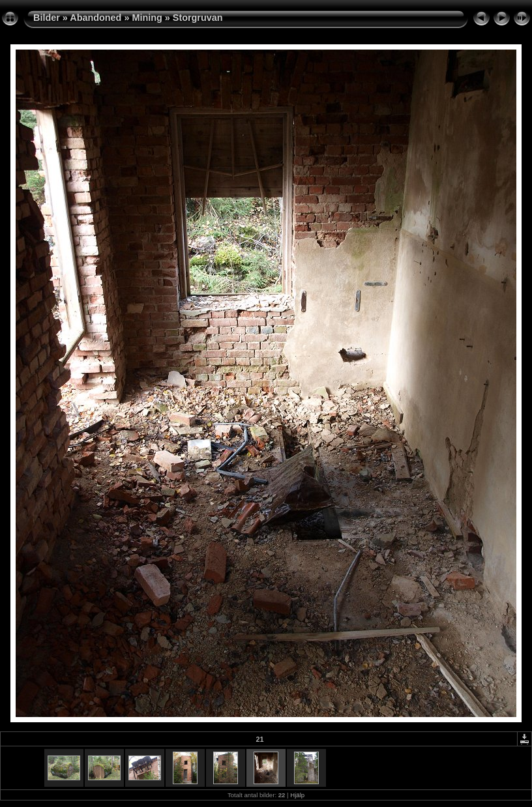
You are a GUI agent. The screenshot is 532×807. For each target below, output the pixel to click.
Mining (147, 18)
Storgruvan (198, 18)
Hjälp (297, 795)
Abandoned (96, 18)
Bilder (47, 18)
